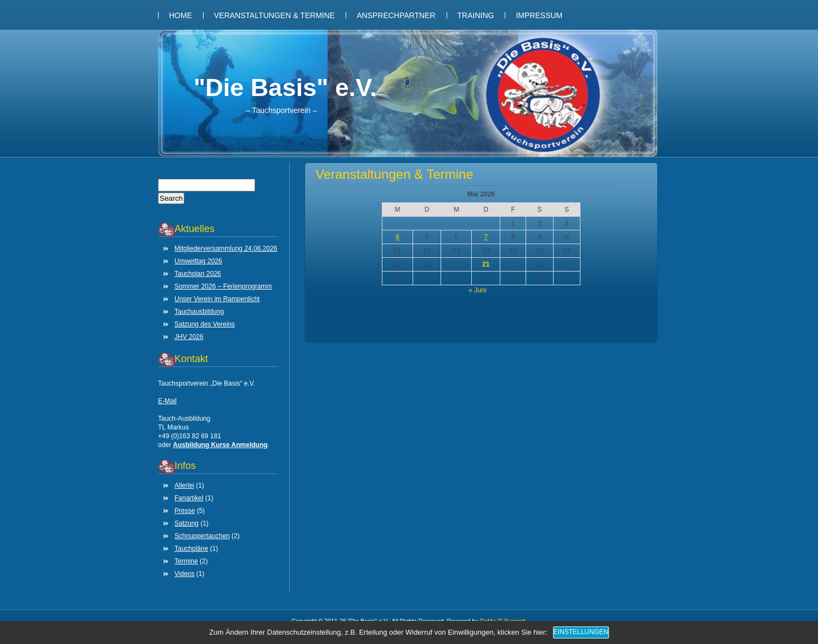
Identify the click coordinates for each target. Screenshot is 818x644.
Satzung (187, 523)
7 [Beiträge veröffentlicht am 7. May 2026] (486, 237)
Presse (185, 511)
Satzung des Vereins (205, 324)
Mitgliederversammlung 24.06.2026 (226, 248)
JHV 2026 (189, 337)
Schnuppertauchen (202, 536)
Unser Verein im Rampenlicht (217, 299)
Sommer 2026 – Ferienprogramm (223, 286)
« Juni (477, 290)
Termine (186, 561)
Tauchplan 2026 (198, 274)
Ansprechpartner (396, 15)
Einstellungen (581, 632)
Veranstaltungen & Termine (274, 15)
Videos (184, 574)
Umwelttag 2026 (198, 261)
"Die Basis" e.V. (285, 87)
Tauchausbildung (199, 312)
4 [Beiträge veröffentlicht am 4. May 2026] (397, 237)
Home (180, 15)
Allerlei (184, 485)
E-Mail (167, 401)
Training (476, 15)
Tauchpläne (191, 549)
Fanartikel (189, 498)
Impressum (539, 15)
